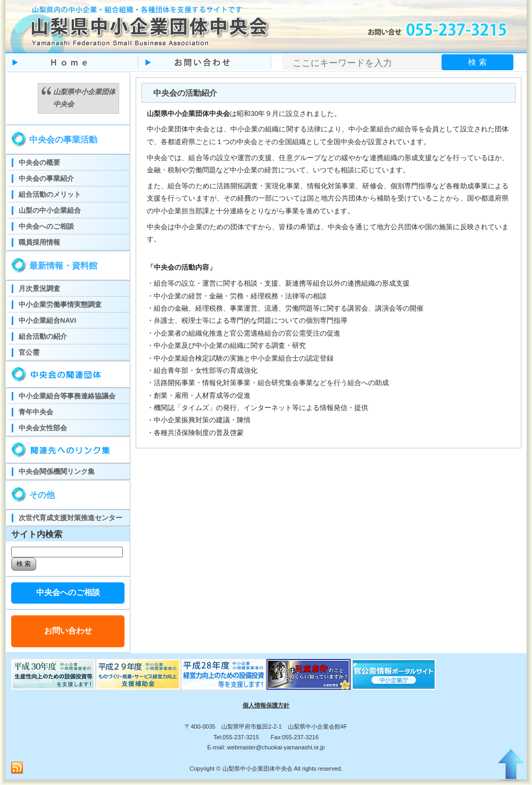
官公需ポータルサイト (394, 674)
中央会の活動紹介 (185, 93)
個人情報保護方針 (266, 705)
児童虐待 (309, 674)
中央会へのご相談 (68, 592)
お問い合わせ (68, 630)
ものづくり (53, 674)
